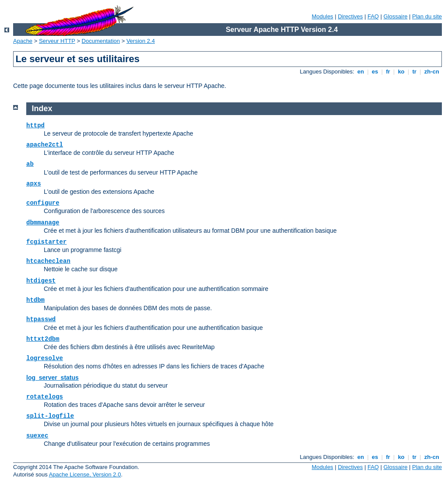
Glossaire (396, 16)
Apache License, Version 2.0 (85, 474)
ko (401, 72)
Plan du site (427, 16)
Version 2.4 (141, 41)
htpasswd (41, 319)
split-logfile (50, 416)
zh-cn (432, 72)
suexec (37, 436)
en (360, 72)
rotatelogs (45, 397)
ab (30, 164)
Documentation (101, 41)
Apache (23, 41)
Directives (350, 16)
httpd (35, 126)
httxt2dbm (43, 339)
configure (43, 203)
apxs (34, 184)
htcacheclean (48, 261)
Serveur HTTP (57, 41)
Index (42, 108)
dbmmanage (43, 223)
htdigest (41, 281)
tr (415, 72)
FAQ (373, 16)
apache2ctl (45, 145)
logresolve (45, 358)
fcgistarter (46, 242)
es (375, 72)
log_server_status (52, 378)
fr (388, 72)
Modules (322, 16)
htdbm (35, 300)
